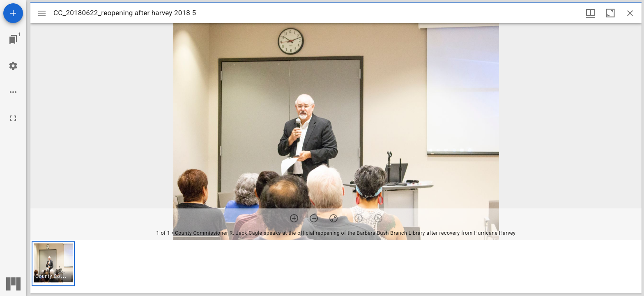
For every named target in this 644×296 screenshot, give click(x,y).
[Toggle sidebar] (42, 13)
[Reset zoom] (333, 218)
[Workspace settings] (13, 66)
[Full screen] (13, 118)
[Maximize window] (610, 13)
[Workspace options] (13, 92)
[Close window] (630, 13)
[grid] (336, 267)
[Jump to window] (13, 39)
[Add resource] (13, 13)
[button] (53, 264)
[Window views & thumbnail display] (591, 13)
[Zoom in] (294, 218)
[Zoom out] (314, 218)
